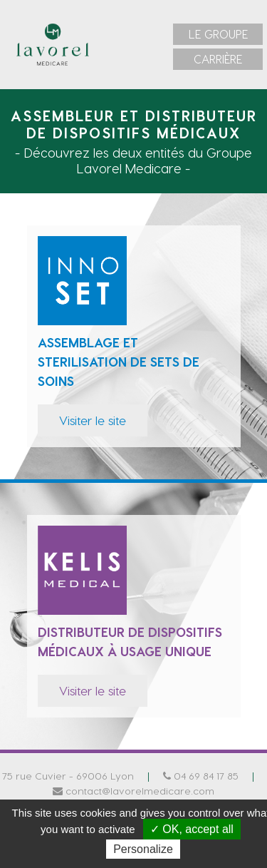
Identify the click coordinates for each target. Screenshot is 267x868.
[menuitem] (218, 34)
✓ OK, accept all (192, 829)
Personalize (143, 849)
